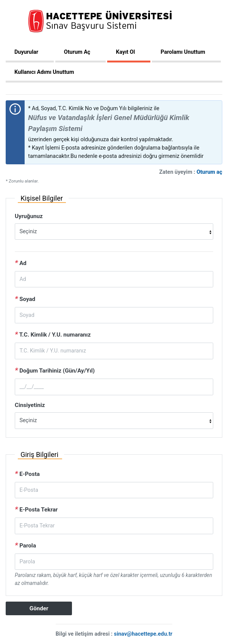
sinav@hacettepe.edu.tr (143, 634)
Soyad (25, 299)
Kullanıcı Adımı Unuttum (44, 72)
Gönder (39, 608)
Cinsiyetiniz (30, 405)
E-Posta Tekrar (36, 509)
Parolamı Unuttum (183, 52)
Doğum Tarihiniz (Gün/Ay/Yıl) (55, 370)
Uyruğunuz (29, 216)
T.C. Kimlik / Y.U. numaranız (53, 334)
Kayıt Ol (125, 52)
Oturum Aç (77, 52)
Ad (21, 263)
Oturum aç (209, 172)
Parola (25, 545)
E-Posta (27, 473)
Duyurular (26, 52)
